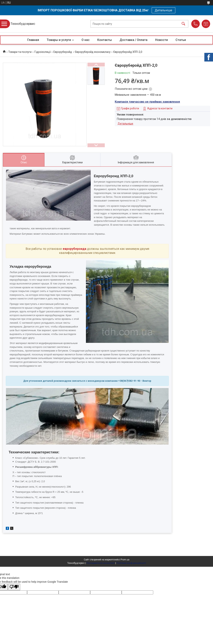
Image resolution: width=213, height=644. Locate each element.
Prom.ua (125, 560)
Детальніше (163, 10)
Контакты (105, 40)
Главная (33, 40)
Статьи (181, 40)
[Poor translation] (14, 587)
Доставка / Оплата (134, 40)
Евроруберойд (63, 52)
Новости (161, 40)
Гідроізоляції (43, 52)
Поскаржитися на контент (101, 563)
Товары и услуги (59, 40)
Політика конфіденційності (131, 563)
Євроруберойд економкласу (93, 52)
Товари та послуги (20, 52)
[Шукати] (183, 24)
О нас (86, 40)
